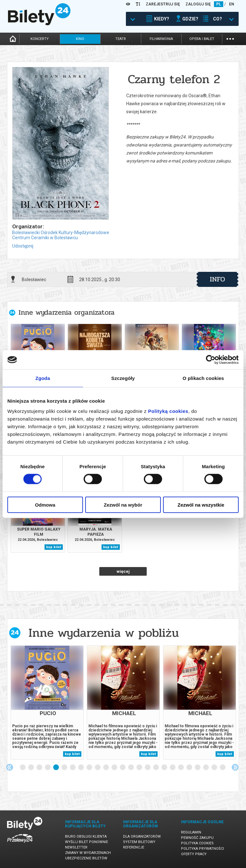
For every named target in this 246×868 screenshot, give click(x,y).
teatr (121, 39)
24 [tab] (215, 768)
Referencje (134, 847)
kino (80, 39)
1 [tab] (23, 768)
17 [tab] (156, 768)
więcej (123, 571)
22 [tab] (198, 768)
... (230, 38)
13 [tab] (123, 768)
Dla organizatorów (142, 836)
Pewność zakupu (197, 838)
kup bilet (54, 547)
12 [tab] (115, 768)
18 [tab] (165, 768)
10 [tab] (98, 768)
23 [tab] (206, 768)
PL (219, 4)
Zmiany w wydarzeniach (88, 853)
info (217, 279)
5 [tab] (56, 768)
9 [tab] (90, 768)
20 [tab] (181, 768)
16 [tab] (148, 768)
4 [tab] (48, 768)
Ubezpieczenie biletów (86, 858)
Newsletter (76, 847)
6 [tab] (65, 768)
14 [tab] (131, 768)
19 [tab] (173, 768)
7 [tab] (73, 768)
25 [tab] (223, 768)
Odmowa (45, 505)
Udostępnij (23, 246)
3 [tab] (40, 768)
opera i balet (202, 39)
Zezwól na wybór (123, 505)
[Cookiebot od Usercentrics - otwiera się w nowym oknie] (211, 360)
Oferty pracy (194, 854)
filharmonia (161, 39)
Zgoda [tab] (43, 378)
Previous (10, 767)
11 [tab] (106, 768)
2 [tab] (31, 768)
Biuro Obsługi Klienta (86, 836)
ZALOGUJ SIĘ (198, 4)
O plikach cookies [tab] (203, 378)
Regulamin (191, 832)
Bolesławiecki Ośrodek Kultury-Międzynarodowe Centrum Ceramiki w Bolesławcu (61, 235)
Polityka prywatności (202, 849)
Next (235, 767)
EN (232, 4)
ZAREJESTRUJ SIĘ (163, 4)
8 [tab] (81, 768)
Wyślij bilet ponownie (86, 842)
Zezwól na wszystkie (201, 505)
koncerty (40, 39)
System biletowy (139, 842)
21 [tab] (190, 768)
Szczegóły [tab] (123, 378)
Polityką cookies (168, 411)
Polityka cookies (197, 843)
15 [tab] (140, 768)
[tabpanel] (47, 702)
